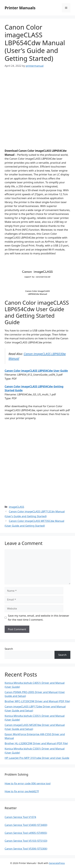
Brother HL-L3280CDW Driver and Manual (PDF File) (36, 743)
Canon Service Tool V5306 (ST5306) (26, 849)
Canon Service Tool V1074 (20, 817)
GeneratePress (57, 863)
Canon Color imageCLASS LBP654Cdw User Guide (36, 371)
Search (9, 649)
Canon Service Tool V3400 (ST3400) (26, 825)
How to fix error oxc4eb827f (22, 791)
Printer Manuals (20, 8)
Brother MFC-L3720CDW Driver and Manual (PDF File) (37, 701)
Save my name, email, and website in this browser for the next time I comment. (39, 618)
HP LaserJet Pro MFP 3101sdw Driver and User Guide (37, 758)
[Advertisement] (37, 111)
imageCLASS (16, 507)
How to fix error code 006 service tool (28, 783)
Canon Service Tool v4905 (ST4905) (26, 833)
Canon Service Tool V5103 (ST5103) (26, 841)
